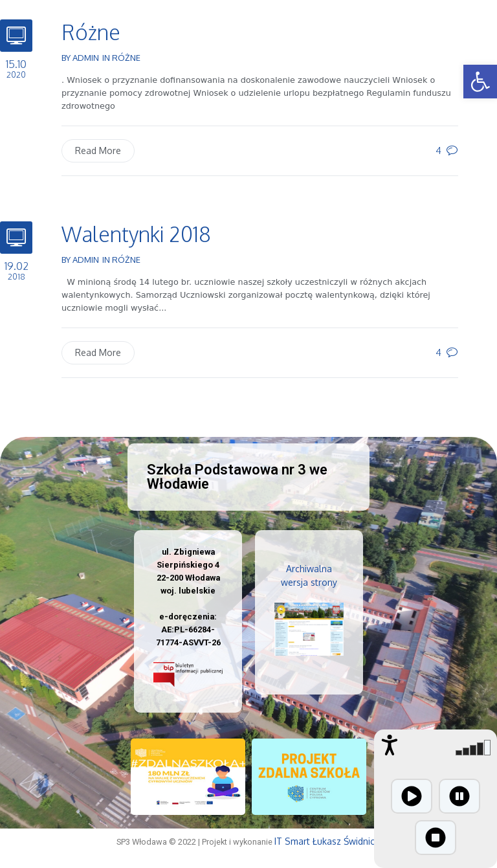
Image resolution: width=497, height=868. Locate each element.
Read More (98, 150)
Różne (91, 32)
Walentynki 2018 (136, 234)
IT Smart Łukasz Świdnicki (328, 841)
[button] (480, 82)
